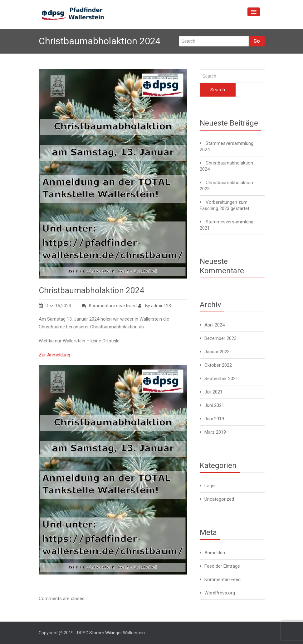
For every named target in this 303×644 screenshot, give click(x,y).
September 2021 (221, 379)
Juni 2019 (214, 419)
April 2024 (215, 325)
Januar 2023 (217, 352)
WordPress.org (220, 593)
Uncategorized (219, 499)
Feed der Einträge (222, 566)
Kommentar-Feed (222, 580)
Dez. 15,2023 (55, 306)
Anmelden (215, 553)
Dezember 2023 (220, 338)
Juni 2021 (214, 405)
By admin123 (155, 306)
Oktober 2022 (218, 365)
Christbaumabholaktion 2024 (92, 290)
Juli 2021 (213, 392)
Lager (210, 486)
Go (257, 41)
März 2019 (215, 432)
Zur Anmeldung (54, 355)
